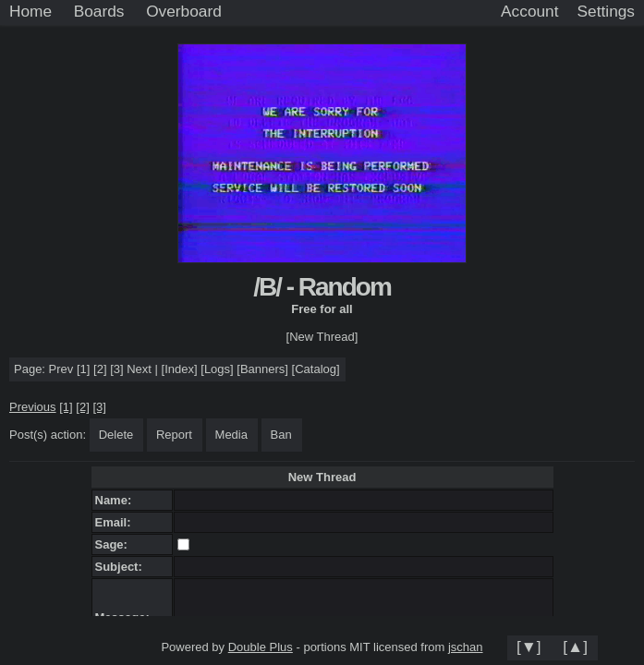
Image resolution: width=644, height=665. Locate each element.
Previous (33, 407)
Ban (281, 435)
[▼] (529, 647)
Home (30, 11)
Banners (262, 369)
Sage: (115, 544)
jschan (466, 647)
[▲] (575, 647)
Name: (117, 500)
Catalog (316, 369)
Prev (61, 369)
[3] (116, 369)
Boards (99, 11)
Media (231, 435)
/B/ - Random (322, 287)
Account (529, 11)
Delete (116, 435)
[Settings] (606, 12)
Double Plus (261, 647)
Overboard (184, 11)
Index (179, 369)
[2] (100, 369)
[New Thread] (322, 337)
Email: (116, 522)
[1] (83, 369)
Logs (217, 369)
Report (174, 435)
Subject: (122, 567)
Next (139, 369)
